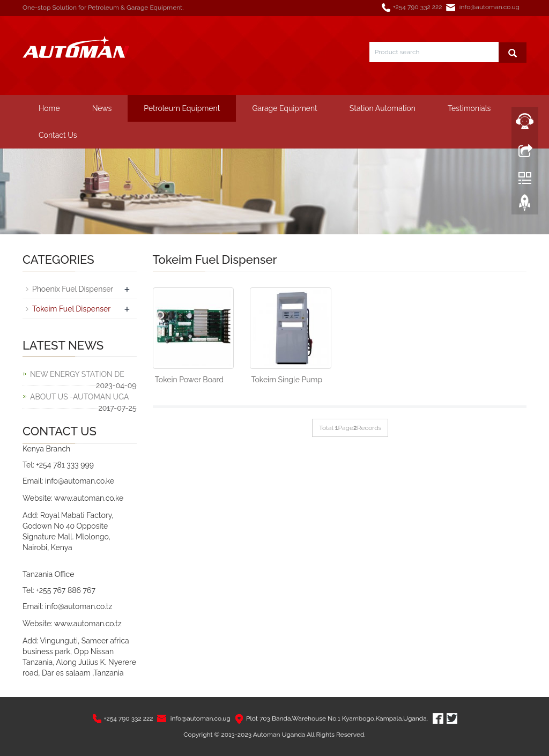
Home (49, 108)
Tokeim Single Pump (287, 380)
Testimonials (469, 108)
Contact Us (58, 135)
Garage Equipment (284, 108)
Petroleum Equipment (182, 108)
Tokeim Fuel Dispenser (71, 309)
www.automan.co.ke (89, 498)
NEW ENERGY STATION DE (77, 374)
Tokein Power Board (189, 380)
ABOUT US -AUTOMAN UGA (80, 397)
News (102, 108)
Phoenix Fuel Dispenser (73, 289)
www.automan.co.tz (88, 624)
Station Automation (383, 108)
